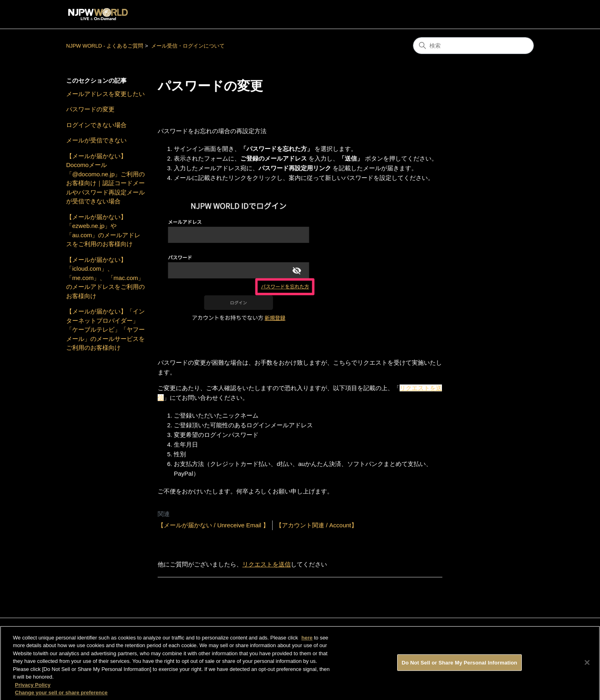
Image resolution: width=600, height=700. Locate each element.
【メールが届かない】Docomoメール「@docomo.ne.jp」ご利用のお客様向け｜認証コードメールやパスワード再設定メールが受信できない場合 (105, 179)
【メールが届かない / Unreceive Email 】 (213, 525)
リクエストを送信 (267, 564)
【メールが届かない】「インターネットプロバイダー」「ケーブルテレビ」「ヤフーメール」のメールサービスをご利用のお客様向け (105, 329)
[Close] (587, 665)
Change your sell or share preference (61, 696)
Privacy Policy (33, 688)
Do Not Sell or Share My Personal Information (459, 666)
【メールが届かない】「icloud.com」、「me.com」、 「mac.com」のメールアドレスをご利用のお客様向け (105, 278)
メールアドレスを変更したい (105, 94)
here (307, 640)
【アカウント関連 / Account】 (317, 525)
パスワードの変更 (90, 109)
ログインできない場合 (96, 125)
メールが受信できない (96, 140)
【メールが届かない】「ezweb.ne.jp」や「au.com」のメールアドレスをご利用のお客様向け (103, 231)
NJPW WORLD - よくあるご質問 (105, 46)
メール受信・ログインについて (188, 46)
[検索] (473, 46)
